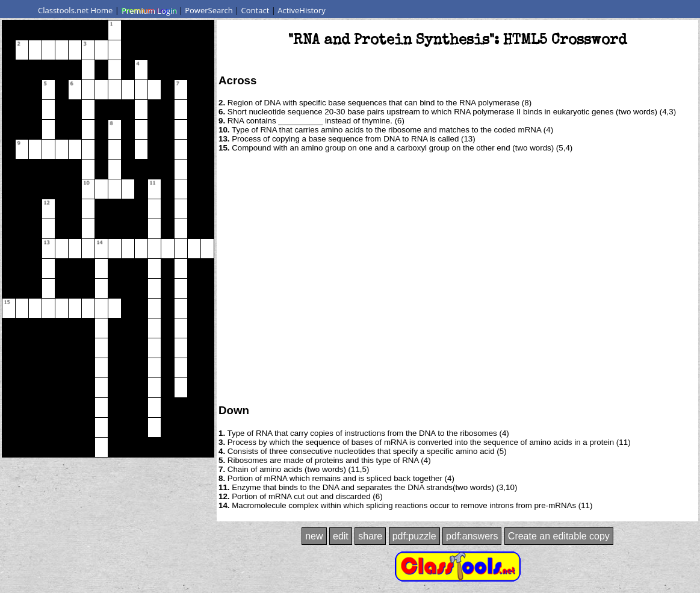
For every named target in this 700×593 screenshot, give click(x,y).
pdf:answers (472, 536)
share (370, 536)
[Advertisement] (113, 277)
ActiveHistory (302, 10)
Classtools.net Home (75, 10)
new (314, 536)
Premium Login (149, 10)
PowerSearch (209, 10)
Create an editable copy (559, 536)
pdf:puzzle (414, 536)
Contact (256, 10)
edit (341, 536)
